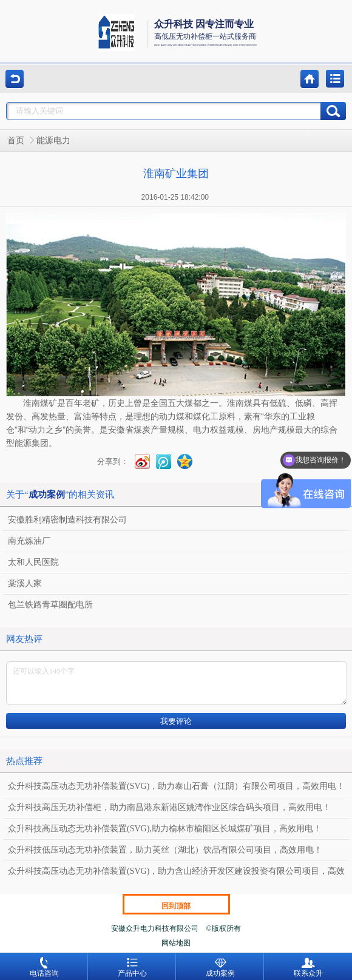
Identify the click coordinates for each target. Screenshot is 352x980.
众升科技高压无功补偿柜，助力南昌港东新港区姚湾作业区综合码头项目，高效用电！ (169, 807)
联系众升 (308, 967)
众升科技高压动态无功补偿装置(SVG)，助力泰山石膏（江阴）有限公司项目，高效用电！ (176, 786)
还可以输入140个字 (177, 683)
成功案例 (220, 967)
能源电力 (53, 140)
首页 (16, 140)
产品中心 (132, 967)
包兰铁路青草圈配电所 (50, 605)
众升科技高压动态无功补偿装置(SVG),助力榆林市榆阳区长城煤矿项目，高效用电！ (165, 829)
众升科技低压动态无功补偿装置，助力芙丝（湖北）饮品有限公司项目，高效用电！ (165, 850)
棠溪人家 (25, 583)
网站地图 (176, 943)
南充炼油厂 (29, 541)
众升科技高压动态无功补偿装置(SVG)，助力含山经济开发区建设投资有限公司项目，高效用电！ (176, 874)
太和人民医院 (33, 562)
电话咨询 (44, 967)
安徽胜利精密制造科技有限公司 (67, 520)
